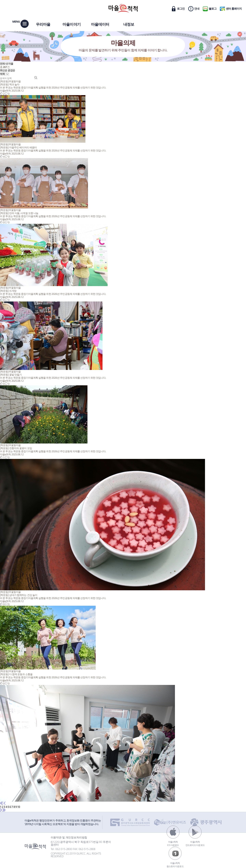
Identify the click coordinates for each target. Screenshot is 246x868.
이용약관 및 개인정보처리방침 (69, 837)
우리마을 (43, 24)
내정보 (129, 24)
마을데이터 (100, 24)
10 (19, 807)
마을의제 (123, 43)
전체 (2, 63)
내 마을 (9, 63)
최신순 (4, 70)
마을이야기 (72, 24)
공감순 (11, 70)
